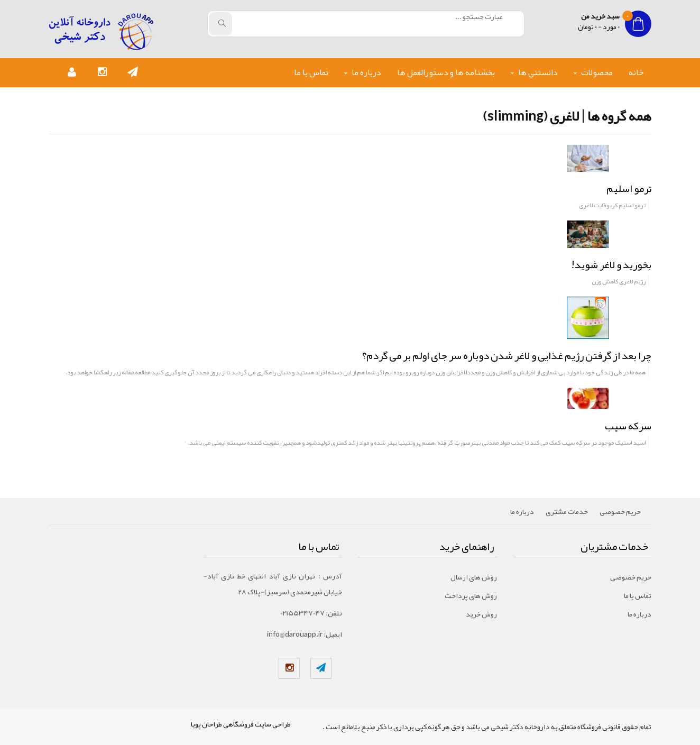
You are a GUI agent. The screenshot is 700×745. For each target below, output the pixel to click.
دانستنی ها (538, 72)
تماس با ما (311, 72)
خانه (636, 72)
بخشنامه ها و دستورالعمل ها (446, 72)
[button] (133, 72)
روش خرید (481, 614)
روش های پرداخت (471, 595)
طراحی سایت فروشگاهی (257, 724)
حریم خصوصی (620, 511)
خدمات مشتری (567, 511)
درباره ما (366, 72)
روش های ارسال (474, 577)
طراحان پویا (206, 724)
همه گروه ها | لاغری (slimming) (567, 116)
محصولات (597, 72)
